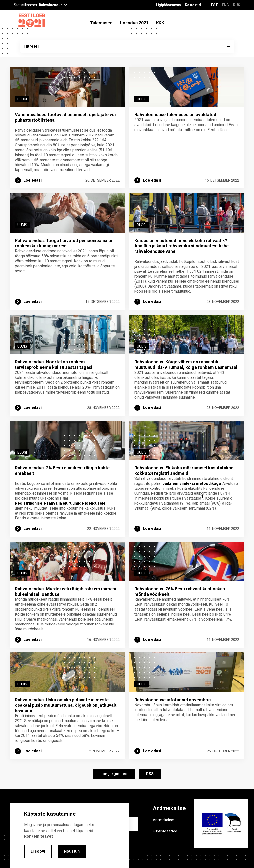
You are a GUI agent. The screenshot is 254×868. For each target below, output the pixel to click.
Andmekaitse (163, 820)
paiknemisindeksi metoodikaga (192, 483)
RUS (237, 5)
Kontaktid (193, 5)
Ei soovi (38, 851)
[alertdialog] (69, 835)
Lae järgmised (114, 774)
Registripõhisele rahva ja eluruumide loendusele (60, 503)
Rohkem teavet (38, 836)
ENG (225, 5)
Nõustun (72, 851)
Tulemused (101, 23)
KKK (160, 23)
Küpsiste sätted (165, 831)
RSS (150, 774)
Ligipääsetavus (168, 5)
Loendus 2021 (134, 23)
